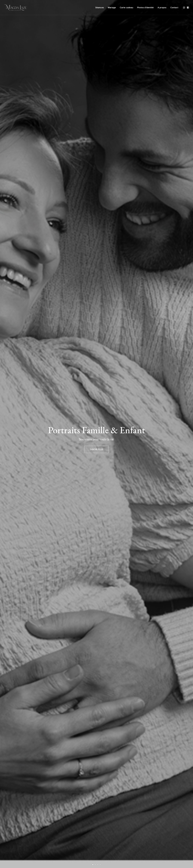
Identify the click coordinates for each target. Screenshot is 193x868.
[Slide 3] (98, 865)
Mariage (112, 8)
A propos (162, 8)
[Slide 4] (100, 865)
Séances (100, 8)
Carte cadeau (126, 8)
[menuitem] (100, 8)
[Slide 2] (95, 865)
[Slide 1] (93, 865)
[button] (184, 8)
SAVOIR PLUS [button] (97, 452)
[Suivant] (187, 442)
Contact (174, 8)
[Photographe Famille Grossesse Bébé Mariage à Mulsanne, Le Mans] (15, 8)
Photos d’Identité (145, 8)
